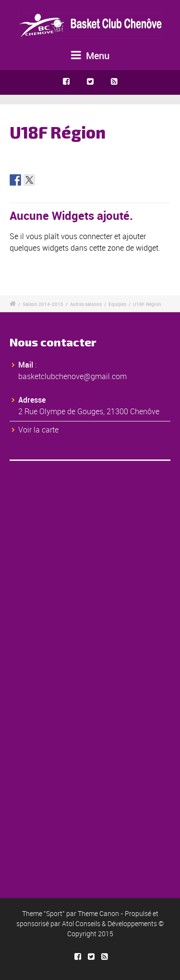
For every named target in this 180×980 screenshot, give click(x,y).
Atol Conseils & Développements (109, 923)
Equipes (117, 304)
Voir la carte (38, 430)
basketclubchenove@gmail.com (72, 376)
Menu (90, 56)
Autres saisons (86, 304)
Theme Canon (98, 913)
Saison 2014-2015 (43, 304)
